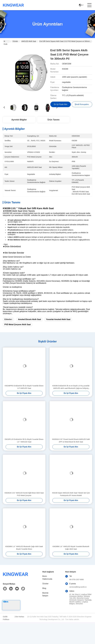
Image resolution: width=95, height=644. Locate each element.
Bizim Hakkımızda (47, 578)
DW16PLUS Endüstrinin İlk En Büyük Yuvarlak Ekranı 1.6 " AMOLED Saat (24, 441)
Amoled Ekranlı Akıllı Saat (30, 319)
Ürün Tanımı (54, 120)
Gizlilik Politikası (6, 618)
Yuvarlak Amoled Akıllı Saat (58, 319)
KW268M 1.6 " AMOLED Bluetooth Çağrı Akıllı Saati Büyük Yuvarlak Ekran (24, 548)
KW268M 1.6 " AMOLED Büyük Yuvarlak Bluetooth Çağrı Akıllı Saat (71, 548)
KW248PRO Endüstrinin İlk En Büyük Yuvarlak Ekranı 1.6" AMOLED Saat (24, 387)
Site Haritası (20, 617)
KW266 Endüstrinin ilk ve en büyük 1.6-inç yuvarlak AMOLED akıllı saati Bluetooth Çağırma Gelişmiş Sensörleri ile (71, 387)
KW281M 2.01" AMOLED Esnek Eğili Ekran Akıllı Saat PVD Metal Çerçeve (24, 494)
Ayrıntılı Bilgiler (19, 120)
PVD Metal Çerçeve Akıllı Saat (18, 324)
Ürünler (15, 41)
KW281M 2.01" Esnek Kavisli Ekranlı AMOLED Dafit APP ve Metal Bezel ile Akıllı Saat (71, 441)
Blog (44, 588)
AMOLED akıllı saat (29, 41)
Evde (6, 42)
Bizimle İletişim (45, 594)
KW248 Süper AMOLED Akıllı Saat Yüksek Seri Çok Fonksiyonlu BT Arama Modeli (71, 494)
